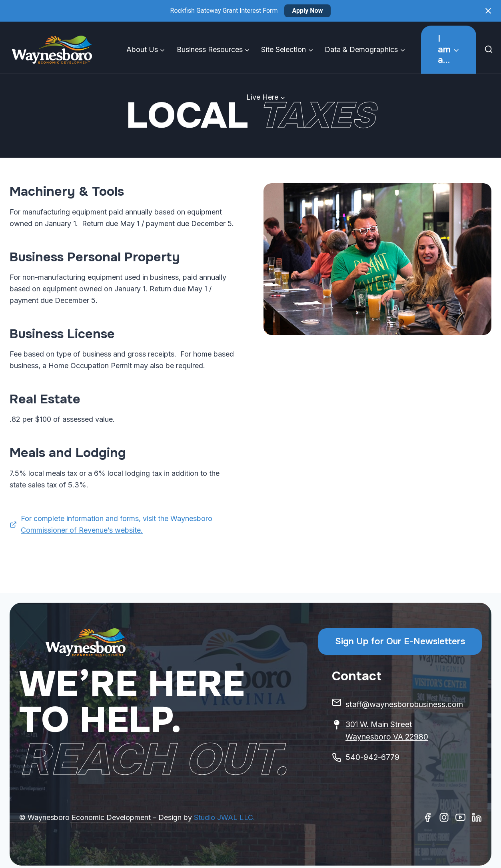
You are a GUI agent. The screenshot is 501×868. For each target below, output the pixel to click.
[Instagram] (444, 817)
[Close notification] (488, 11)
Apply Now (308, 11)
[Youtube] (460, 817)
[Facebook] (428, 817)
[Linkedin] (477, 817)
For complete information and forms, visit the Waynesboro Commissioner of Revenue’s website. (117, 524)
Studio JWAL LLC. (225, 817)
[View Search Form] (491, 50)
